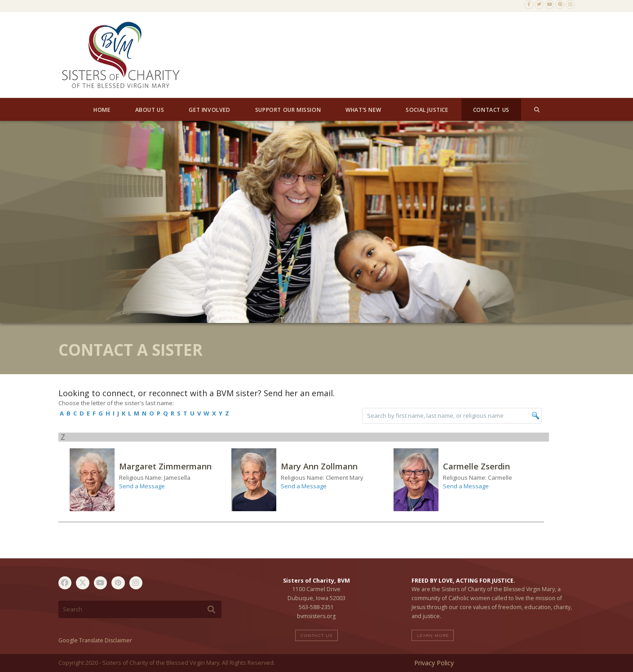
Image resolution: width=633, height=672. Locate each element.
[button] (537, 110)
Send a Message (142, 486)
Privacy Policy (434, 663)
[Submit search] (211, 610)
